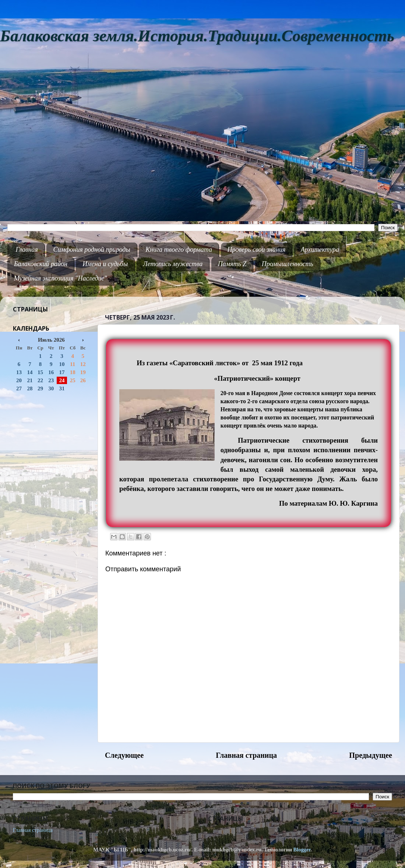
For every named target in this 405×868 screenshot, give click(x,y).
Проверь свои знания (257, 250)
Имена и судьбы (105, 264)
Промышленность (288, 264)
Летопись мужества (173, 264)
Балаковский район (41, 264)
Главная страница (246, 755)
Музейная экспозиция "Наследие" (61, 278)
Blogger (302, 850)
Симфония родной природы (91, 250)
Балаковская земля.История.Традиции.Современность (197, 36)
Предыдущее (371, 755)
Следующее (124, 755)
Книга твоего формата (179, 250)
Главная (27, 250)
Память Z (232, 264)
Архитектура (320, 250)
